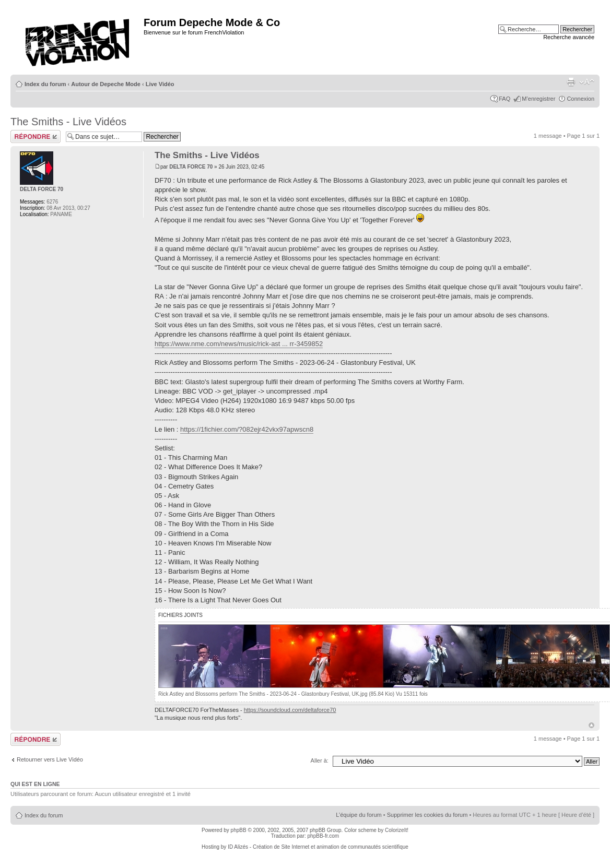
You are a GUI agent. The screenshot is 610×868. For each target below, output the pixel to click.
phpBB (239, 830)
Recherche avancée (569, 37)
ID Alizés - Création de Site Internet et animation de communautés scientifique (318, 847)
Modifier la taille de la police (587, 82)
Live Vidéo (160, 84)
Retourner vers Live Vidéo (50, 759)
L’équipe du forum (359, 815)
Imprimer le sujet (571, 82)
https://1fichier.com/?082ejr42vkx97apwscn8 (247, 429)
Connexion (580, 99)
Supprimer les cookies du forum (427, 815)
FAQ (505, 99)
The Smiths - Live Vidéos (68, 122)
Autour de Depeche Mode (106, 84)
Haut (591, 725)
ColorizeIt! (397, 830)
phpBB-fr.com (324, 836)
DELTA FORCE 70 (191, 167)
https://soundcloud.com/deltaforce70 (290, 710)
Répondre (36, 136)
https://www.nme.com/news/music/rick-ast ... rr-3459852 (239, 344)
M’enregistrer (538, 99)
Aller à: (320, 760)
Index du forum (45, 84)
